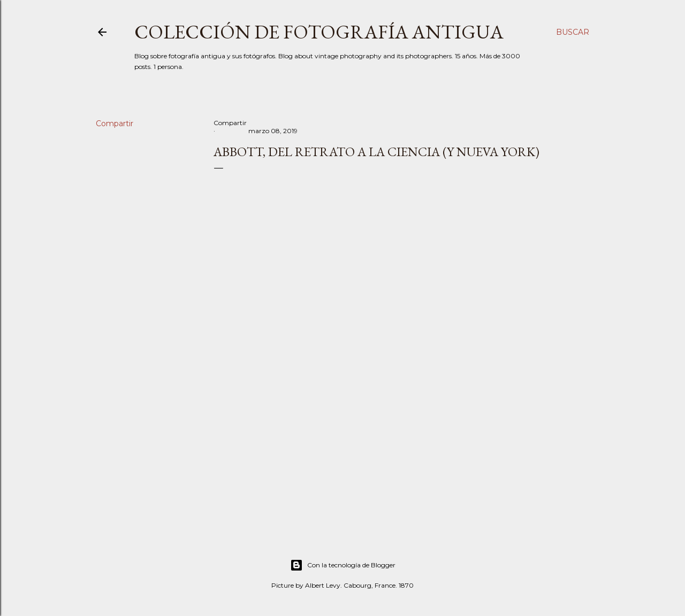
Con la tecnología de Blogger (343, 565)
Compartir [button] (115, 124)
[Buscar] (573, 32)
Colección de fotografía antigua (319, 32)
